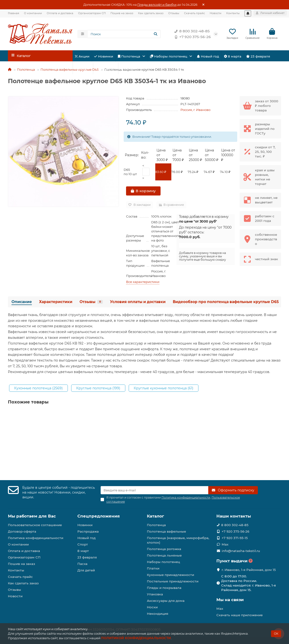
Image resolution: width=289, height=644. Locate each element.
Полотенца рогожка (164, 549)
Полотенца (130, 56)
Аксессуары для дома (166, 601)
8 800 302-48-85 (191, 31)
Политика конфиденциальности (36, 538)
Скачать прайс (194, 13)
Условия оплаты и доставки (138, 302)
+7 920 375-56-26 (192, 37)
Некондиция (158, 614)
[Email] (155, 490)
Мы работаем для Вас (32, 516)
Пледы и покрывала (164, 588)
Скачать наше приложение (240, 615)
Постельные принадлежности (173, 581)
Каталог (156, 516)
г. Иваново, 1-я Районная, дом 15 (249, 570)
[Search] (124, 34)
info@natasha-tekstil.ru (241, 551)
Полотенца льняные (164, 555)
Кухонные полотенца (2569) (38, 388)
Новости (216, 13)
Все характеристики (143, 282)
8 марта (233, 56)
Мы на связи (230, 600)
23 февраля (258, 56)
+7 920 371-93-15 (235, 538)
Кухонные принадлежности (171, 575)
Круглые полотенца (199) (98, 388)
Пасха (127, 68)
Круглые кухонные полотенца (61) (164, 388)
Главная (14, 13)
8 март (83, 551)
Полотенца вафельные (166, 531)
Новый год (208, 56)
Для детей (106, 68)
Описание (22, 302)
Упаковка (155, 594)
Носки (152, 607)
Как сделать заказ (151, 13)
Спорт (83, 68)
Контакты (233, 13)
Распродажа (88, 531)
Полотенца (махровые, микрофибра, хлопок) (178, 540)
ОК (276, 634)
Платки (153, 568)
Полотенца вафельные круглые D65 (70, 69)
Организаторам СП (92, 13)
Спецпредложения (99, 516)
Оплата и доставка (60, 13)
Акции (82, 56)
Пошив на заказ (122, 13)
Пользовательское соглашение (35, 525)
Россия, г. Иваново (195, 110)
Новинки (104, 56)
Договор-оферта (22, 531)
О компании (33, 13)
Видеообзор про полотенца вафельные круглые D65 (226, 302)
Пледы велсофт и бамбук (157, 5)
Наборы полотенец (169, 56)
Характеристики (56, 302)
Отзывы (174, 13)
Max (225, 544)
